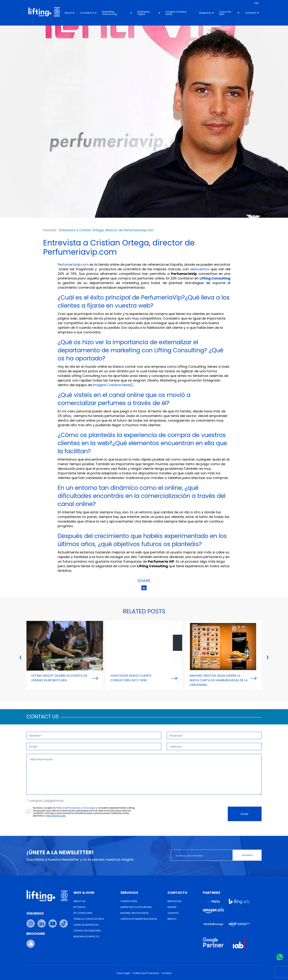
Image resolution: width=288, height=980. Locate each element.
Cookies (167, 973)
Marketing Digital (149, 13)
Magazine (206, 13)
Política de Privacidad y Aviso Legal (75, 808)
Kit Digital (80, 907)
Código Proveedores (87, 931)
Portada (50, 230)
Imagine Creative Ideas (176, 13)
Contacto (252, 13)
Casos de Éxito (229, 13)
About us (79, 901)
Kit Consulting (83, 913)
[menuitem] (257, 3)
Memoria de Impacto (86, 937)
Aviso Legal (123, 973)
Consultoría (88, 13)
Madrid (172, 907)
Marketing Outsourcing (117, 13)
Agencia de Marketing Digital (139, 919)
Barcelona (174, 901)
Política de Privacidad (146, 973)
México (172, 919)
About (69, 13)
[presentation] (20, 657)
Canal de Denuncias (86, 925)
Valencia (173, 913)
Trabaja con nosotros (89, 919)
